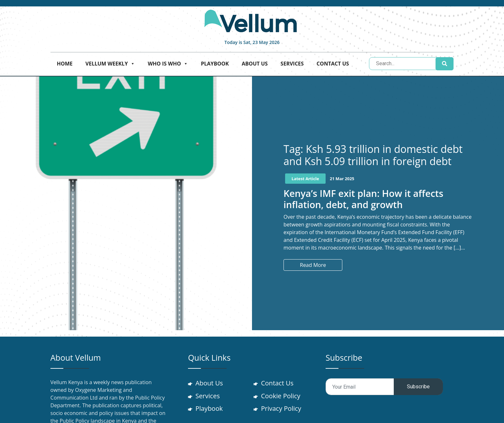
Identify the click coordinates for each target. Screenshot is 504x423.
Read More (313, 265)
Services (292, 64)
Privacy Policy (281, 409)
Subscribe (418, 387)
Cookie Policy (281, 396)
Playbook (215, 64)
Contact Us (333, 64)
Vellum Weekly (110, 64)
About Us (255, 64)
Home (65, 64)
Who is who (168, 64)
